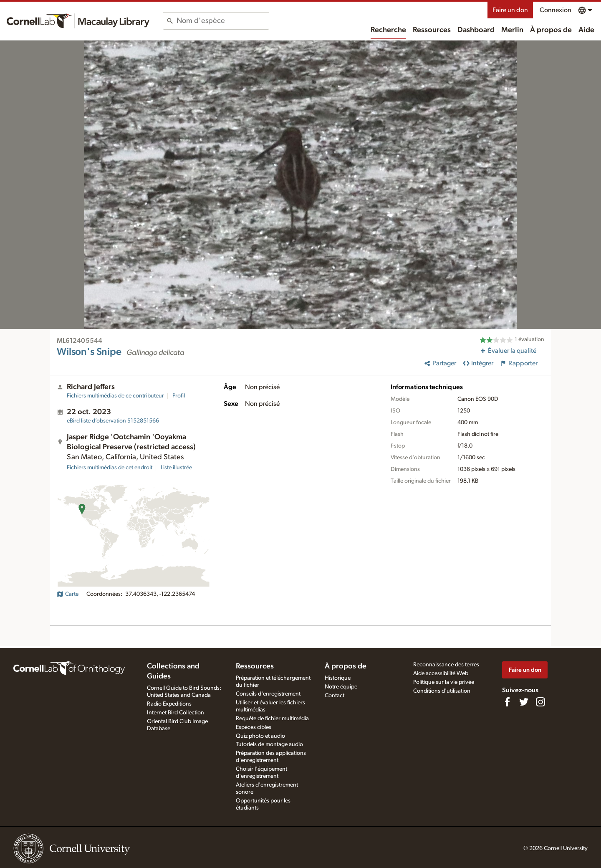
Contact (335, 696)
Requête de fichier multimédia (272, 719)
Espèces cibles (254, 727)
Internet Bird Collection (176, 713)
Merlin (512, 30)
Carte (68, 594)
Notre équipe (341, 687)
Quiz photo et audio (260, 736)
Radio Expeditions (169, 704)
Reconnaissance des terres (446, 665)
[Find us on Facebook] (507, 702)
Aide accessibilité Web (441, 673)
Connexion (556, 10)
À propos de (551, 30)
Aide (586, 30)
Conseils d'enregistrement (268, 694)
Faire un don (510, 10)
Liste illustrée (176, 468)
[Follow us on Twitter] (524, 702)
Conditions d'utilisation (442, 691)
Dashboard (476, 30)
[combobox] (223, 21)
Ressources (432, 30)
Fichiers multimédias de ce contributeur (115, 396)
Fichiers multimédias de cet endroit (110, 468)
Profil (179, 396)
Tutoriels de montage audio (269, 744)
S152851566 (113, 421)
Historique (338, 678)
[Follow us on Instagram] (540, 702)
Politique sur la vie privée (444, 682)
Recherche (388, 30)
